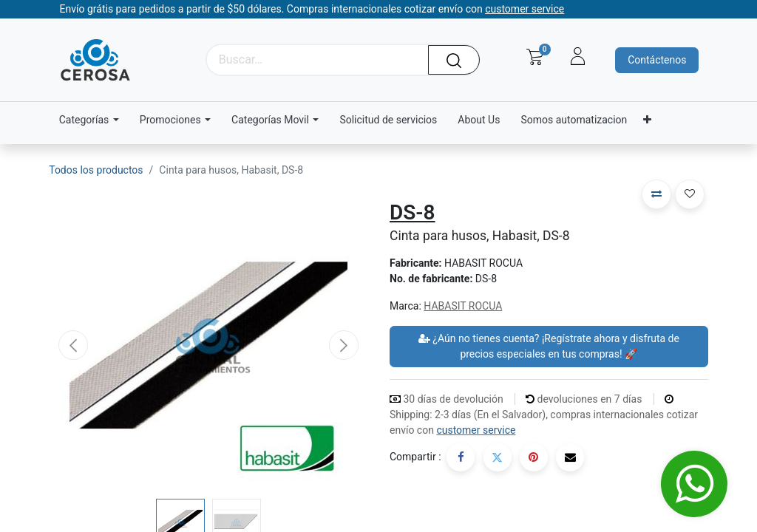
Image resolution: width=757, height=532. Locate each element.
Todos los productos (96, 170)
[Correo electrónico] (570, 457)
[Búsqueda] (460, 60)
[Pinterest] (534, 457)
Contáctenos (657, 60)
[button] (73, 345)
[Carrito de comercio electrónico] (535, 57)
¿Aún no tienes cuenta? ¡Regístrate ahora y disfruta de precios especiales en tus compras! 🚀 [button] (549, 346)
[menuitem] (388, 120)
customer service (476, 430)
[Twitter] (498, 457)
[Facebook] (461, 457)
